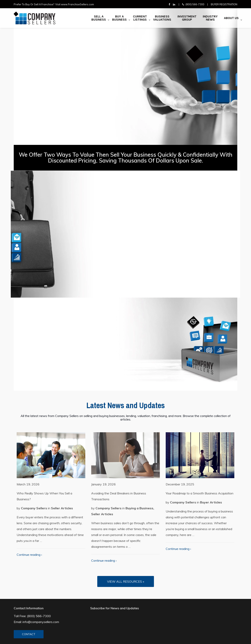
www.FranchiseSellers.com (77, 4)
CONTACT (29, 634)
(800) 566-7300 (195, 4)
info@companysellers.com (41, 622)
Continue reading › (29, 555)
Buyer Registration (224, 4)
